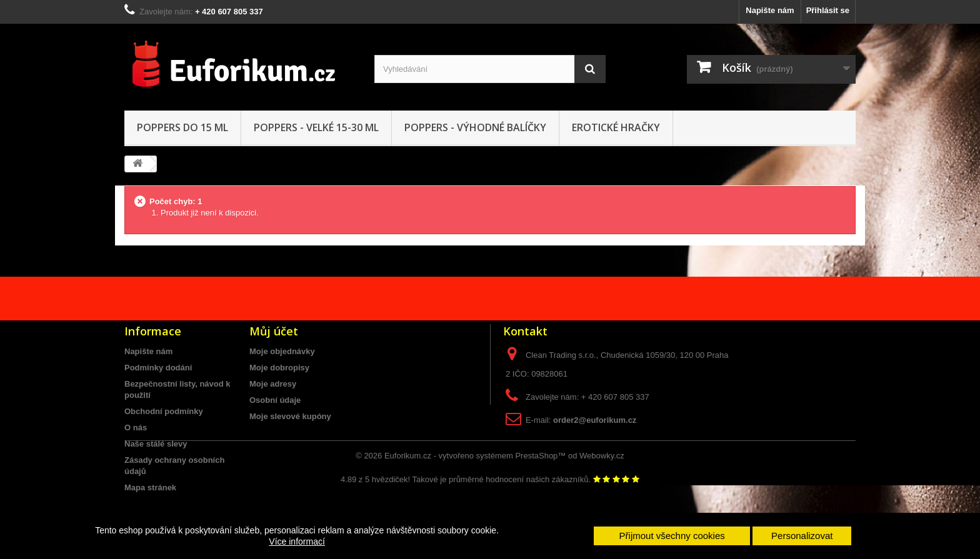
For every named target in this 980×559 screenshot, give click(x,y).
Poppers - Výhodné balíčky (475, 127)
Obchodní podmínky (164, 411)
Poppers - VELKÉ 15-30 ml (316, 127)
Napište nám (770, 10)
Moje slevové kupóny (290, 416)
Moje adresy (273, 384)
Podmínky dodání (158, 368)
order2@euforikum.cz (595, 420)
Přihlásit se (828, 10)
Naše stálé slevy (156, 444)
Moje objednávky (282, 351)
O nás (136, 428)
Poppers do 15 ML (182, 127)
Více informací (297, 542)
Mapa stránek (150, 487)
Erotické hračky (616, 127)
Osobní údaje (275, 400)
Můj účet (274, 331)
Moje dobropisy (279, 368)
